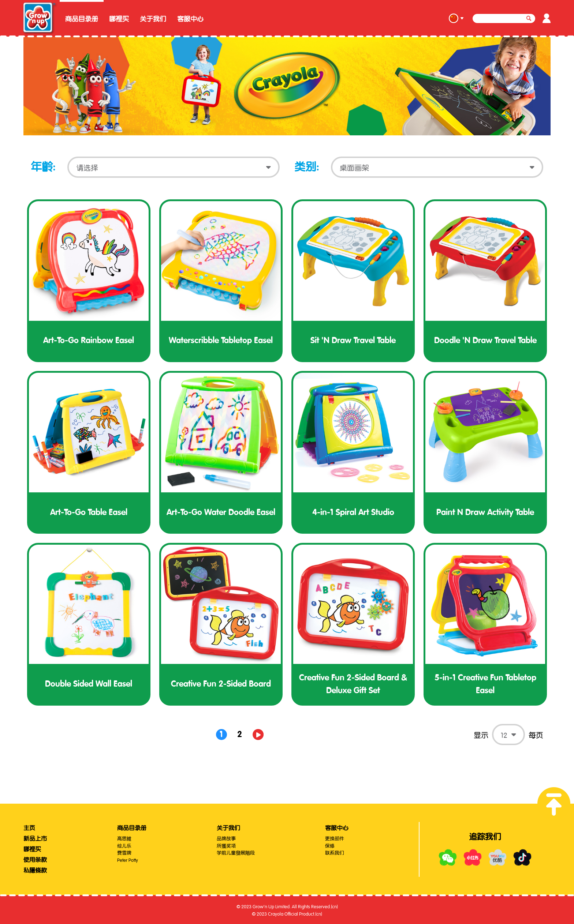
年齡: (43, 167)
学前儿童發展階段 (236, 852)
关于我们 (153, 19)
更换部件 (335, 838)
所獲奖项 (226, 845)
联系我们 (335, 852)
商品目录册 (82, 19)
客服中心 (190, 19)
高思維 (124, 838)
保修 (330, 845)
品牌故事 (226, 838)
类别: (307, 167)
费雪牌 (124, 852)
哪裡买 (119, 19)
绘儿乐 (124, 845)
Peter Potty (128, 859)
